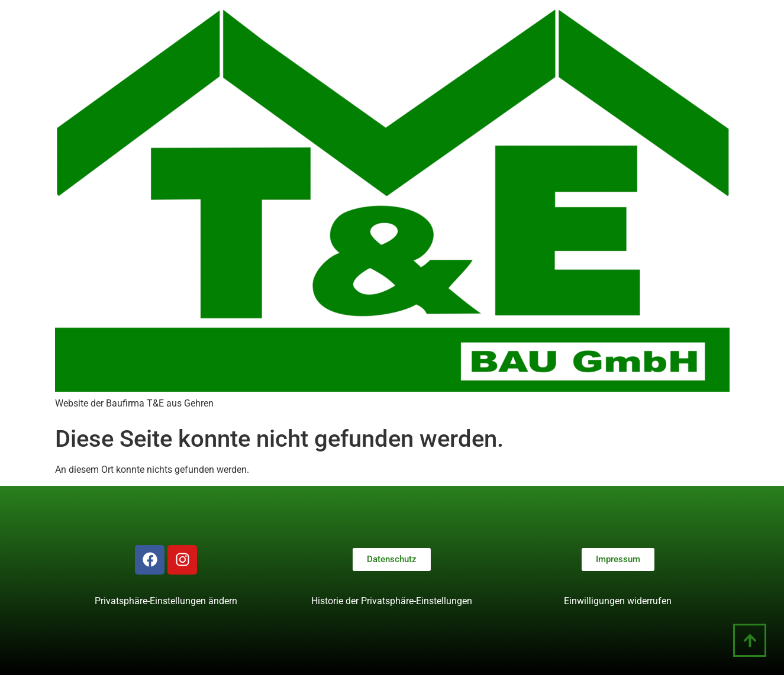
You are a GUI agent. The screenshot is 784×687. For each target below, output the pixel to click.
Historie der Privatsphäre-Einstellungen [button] (392, 601)
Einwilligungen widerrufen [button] (618, 601)
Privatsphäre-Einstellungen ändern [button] (166, 601)
